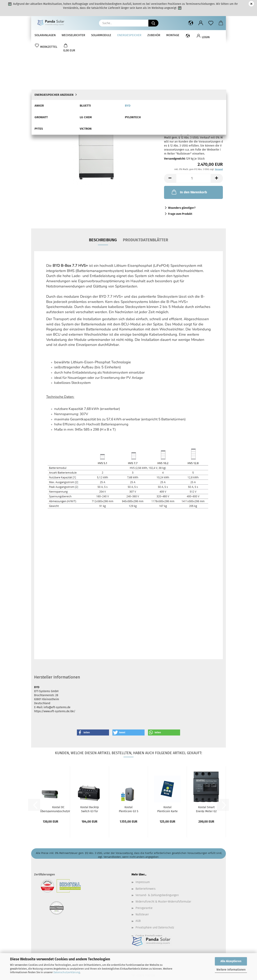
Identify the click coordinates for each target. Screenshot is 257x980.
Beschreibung (103, 190)
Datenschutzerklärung (67, 972)
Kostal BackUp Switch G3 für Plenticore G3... (90, 759)
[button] (191, 23)
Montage (173, 35)
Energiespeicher (129, 35)
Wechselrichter (73, 35)
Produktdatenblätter (145, 190)
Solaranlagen (45, 35)
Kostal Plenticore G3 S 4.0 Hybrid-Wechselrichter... (128, 759)
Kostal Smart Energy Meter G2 (206, 759)
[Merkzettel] (211, 23)
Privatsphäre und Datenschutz (155, 878)
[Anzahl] (193, 129)
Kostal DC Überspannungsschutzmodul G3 (58, 759)
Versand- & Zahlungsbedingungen (157, 845)
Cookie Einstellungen (149, 886)
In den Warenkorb (189, 142)
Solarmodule (101, 35)
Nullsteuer (142, 865)
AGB (138, 871)
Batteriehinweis (146, 839)
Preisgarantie (144, 858)
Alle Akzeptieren (231, 961)
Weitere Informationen (231, 970)
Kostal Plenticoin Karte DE (167, 759)
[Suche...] (153, 23)
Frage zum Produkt (180, 164)
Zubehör (154, 35)
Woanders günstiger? (182, 158)
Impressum (143, 832)
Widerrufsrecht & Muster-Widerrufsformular (163, 852)
